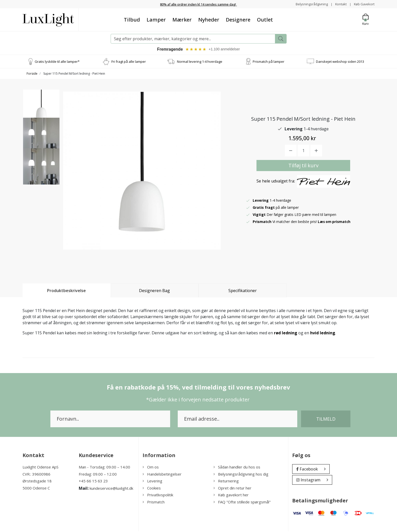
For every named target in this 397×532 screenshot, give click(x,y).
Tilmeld (326, 420)
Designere (238, 20)
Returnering (226, 482)
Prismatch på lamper (269, 62)
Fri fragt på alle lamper (129, 62)
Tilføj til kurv (303, 166)
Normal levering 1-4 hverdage (200, 62)
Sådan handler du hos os (237, 468)
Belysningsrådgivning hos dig (241, 475)
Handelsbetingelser (162, 475)
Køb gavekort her (231, 496)
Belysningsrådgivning (307, 4)
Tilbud (132, 20)
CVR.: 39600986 (36, 475)
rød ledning (286, 334)
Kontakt (338, 4)
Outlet (265, 20)
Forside (32, 74)
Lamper (156, 20)
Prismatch (154, 503)
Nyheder (209, 20)
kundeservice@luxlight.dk (111, 489)
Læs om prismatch (335, 222)
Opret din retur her (232, 489)
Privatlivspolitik (158, 496)
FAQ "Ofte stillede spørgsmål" (242, 503)
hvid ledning (323, 334)
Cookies (152, 489)
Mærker (182, 20)
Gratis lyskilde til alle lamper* (57, 62)
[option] (41, 111)
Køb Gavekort (363, 4)
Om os (151, 468)
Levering (152, 482)
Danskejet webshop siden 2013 (340, 62)
